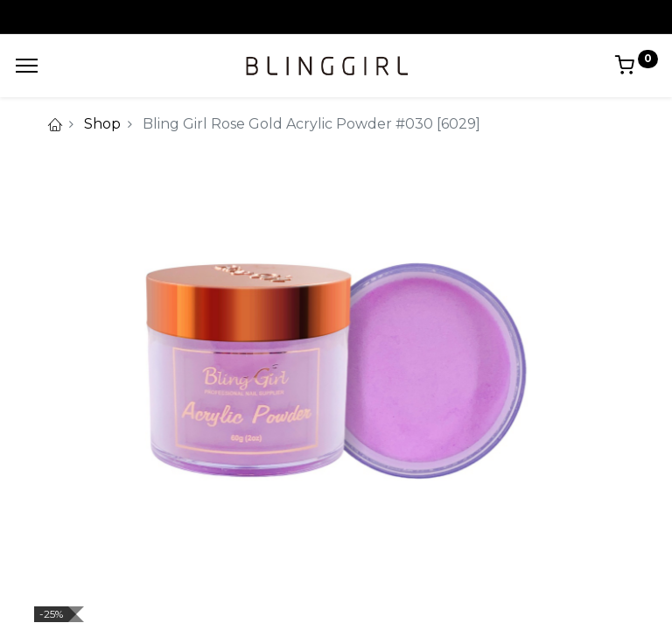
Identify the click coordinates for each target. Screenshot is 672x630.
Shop (102, 124)
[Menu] (27, 66)
